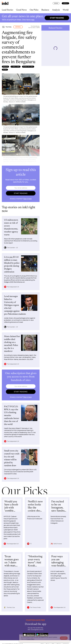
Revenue (5, 70)
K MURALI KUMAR (16, 67)
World (66, 10)
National (18, 27)
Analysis (56, 10)
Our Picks (34, 10)
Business (45, 10)
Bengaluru (5, 67)
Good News (21, 10)
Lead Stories (7, 10)
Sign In (56, 3)
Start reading (57, 18)
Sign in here (27, 199)
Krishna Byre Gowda (28, 67)
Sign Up (65, 3)
